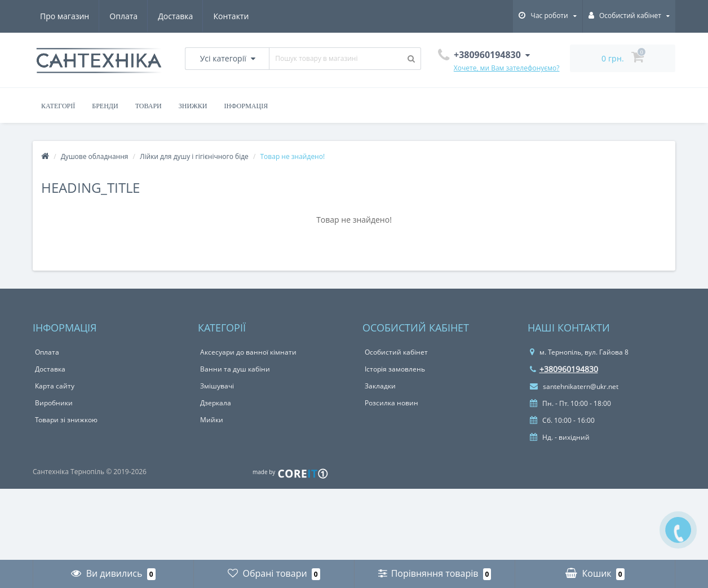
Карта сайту (55, 386)
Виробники (54, 403)
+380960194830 (564, 369)
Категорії (58, 106)
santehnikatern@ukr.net (574, 386)
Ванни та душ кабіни (235, 369)
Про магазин (65, 16)
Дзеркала (216, 403)
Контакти (231, 16)
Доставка (175, 16)
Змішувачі (217, 386)
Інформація (246, 106)
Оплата (123, 16)
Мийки (212, 420)
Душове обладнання (95, 156)
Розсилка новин (391, 403)
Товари (149, 106)
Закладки (380, 386)
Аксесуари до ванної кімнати (248, 352)
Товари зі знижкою (66, 420)
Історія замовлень (395, 369)
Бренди (105, 106)
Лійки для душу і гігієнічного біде (194, 156)
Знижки (193, 106)
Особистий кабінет (396, 352)
